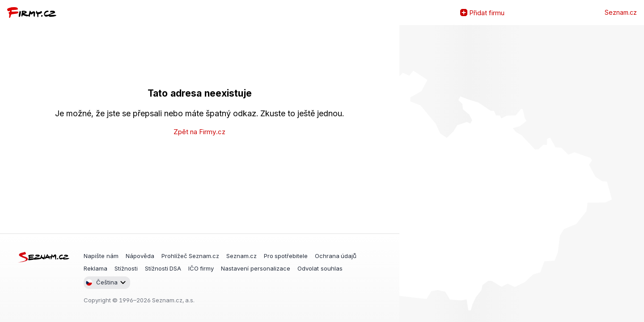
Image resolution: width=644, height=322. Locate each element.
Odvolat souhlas (320, 268)
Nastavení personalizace (256, 268)
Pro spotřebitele (286, 256)
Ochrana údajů (336, 256)
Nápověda (140, 256)
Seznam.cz (621, 13)
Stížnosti (126, 268)
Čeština (102, 282)
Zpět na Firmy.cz (199, 132)
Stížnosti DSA (163, 268)
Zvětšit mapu (407, 174)
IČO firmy (201, 268)
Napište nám (101, 256)
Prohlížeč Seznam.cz (190, 256)
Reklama (95, 268)
